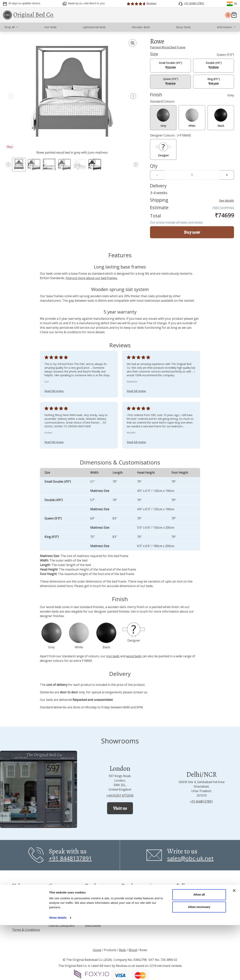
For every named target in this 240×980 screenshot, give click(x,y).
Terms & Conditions (26, 930)
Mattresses (93, 925)
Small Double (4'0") (170, 65)
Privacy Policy (21, 922)
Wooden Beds (95, 918)
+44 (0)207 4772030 (120, 795)
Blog (52, 910)
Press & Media (59, 918)
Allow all (199, 949)
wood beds (54, 607)
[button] (133, 96)
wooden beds (49, 611)
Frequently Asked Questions (24, 912)
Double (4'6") (214, 65)
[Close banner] (234, 945)
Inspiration (20, 903)
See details (226, 201)
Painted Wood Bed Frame (168, 47)
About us (55, 895)
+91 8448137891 (202, 801)
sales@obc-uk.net (190, 858)
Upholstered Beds (98, 903)
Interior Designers (62, 925)
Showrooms (57, 903)
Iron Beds (92, 895)
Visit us (120, 808)
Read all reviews (134, 898)
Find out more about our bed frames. (92, 278)
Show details (58, 973)
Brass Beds (93, 910)
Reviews (18, 895)
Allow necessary (199, 962)
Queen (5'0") (171, 82)
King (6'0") (214, 82)
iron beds (113, 656)
